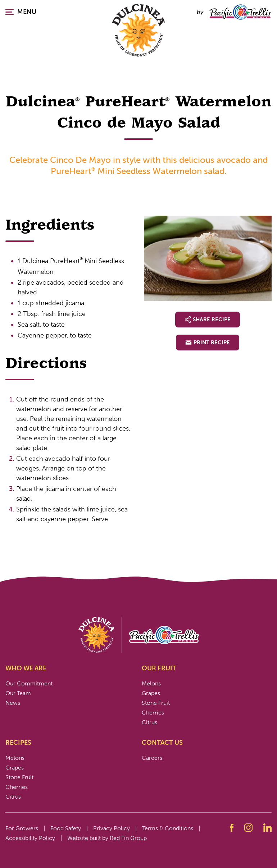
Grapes (151, 693)
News (13, 703)
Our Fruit (159, 668)
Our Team (18, 693)
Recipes (18, 743)
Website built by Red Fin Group (107, 838)
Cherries (153, 713)
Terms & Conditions (168, 828)
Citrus (149, 722)
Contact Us (162, 743)
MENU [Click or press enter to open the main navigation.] (21, 12)
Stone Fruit (156, 703)
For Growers (22, 828)
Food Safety (66, 828)
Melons (151, 683)
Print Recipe (208, 343)
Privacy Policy (112, 828)
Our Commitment (29, 683)
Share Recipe (208, 320)
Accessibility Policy (30, 838)
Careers (152, 758)
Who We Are (26, 668)
